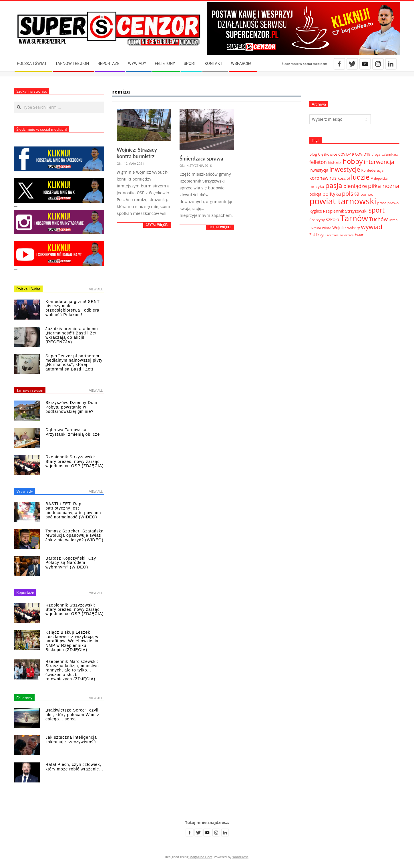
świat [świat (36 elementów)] (359, 235)
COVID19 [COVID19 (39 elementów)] (363, 154)
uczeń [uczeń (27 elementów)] (393, 220)
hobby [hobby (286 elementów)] (353, 161)
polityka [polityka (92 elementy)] (332, 194)
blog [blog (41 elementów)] (313, 154)
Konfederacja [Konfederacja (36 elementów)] (372, 170)
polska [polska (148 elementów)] (351, 193)
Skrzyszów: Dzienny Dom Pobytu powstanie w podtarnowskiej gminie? (71, 407)
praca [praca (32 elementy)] (382, 203)
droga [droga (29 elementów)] (376, 154)
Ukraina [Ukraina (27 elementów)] (315, 228)
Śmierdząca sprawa (201, 158)
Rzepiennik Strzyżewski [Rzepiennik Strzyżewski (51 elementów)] (345, 211)
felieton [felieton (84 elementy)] (318, 162)
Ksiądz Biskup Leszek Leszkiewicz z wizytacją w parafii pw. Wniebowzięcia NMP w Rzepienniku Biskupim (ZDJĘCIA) (72, 641)
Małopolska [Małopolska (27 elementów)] (379, 178)
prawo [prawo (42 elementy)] (393, 203)
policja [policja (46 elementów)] (315, 194)
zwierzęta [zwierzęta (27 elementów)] (347, 235)
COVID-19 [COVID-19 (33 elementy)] (346, 154)
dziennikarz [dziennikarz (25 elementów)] (390, 154)
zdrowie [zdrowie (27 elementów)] (333, 235)
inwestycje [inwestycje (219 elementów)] (345, 169)
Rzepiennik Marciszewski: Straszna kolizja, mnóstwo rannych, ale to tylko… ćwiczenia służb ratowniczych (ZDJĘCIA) (72, 670)
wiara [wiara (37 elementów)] (327, 228)
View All (96, 289)
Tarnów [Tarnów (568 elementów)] (354, 218)
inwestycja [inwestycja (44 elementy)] (319, 170)
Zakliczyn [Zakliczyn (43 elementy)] (318, 235)
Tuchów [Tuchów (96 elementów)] (378, 219)
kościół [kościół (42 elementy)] (344, 178)
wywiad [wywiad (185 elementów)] (372, 227)
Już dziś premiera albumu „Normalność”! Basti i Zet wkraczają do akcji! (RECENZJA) (72, 335)
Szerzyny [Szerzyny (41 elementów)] (317, 220)
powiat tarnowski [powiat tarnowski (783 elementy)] (343, 201)
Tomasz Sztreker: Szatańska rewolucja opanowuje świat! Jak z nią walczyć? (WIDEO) (74, 535)
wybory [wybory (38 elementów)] (354, 228)
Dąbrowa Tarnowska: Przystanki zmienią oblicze (73, 432)
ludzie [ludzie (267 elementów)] (360, 177)
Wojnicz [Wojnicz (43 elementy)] (340, 228)
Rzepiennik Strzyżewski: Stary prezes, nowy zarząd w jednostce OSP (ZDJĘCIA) (75, 461)
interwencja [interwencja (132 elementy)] (379, 162)
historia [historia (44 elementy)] (335, 162)
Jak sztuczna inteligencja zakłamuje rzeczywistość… (73, 739)
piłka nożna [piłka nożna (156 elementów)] (384, 186)
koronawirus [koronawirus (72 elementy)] (323, 178)
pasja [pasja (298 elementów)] (334, 185)
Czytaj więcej (157, 225)
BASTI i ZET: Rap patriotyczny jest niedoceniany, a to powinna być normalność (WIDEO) (73, 510)
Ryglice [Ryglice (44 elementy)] (316, 211)
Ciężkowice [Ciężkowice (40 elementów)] (328, 154)
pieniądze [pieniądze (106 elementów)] (355, 186)
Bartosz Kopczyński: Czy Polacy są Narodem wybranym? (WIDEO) (71, 563)
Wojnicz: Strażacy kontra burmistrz (137, 153)
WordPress (240, 857)
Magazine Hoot (201, 857)
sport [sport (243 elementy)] (377, 210)
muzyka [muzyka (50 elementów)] (317, 186)
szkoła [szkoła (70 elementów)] (333, 219)
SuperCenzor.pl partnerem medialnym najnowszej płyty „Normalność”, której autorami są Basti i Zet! (74, 362)
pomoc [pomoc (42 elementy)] (367, 194)
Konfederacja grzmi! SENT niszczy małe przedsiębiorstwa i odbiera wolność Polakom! (72, 308)
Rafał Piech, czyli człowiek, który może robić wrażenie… (74, 767)
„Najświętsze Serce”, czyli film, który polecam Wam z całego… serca (72, 715)
